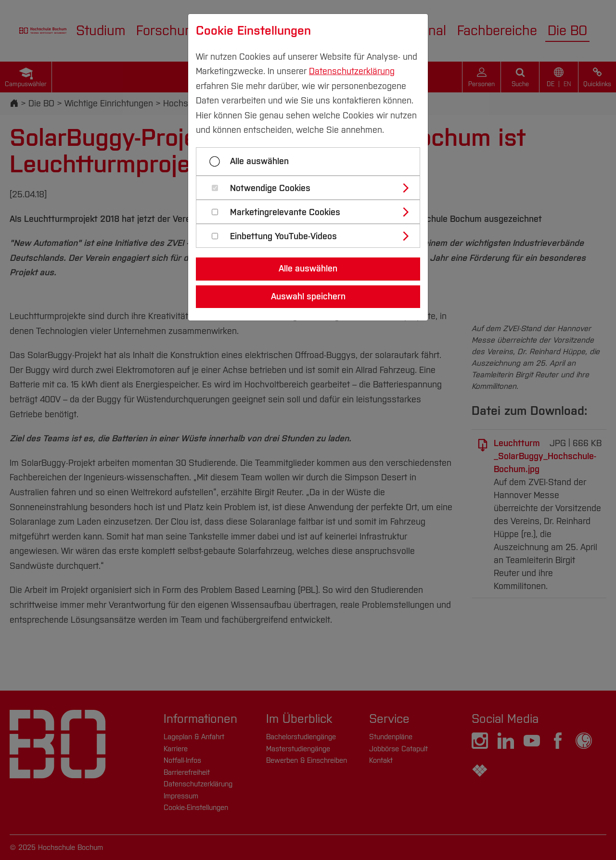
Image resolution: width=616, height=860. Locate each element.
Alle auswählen (259, 161)
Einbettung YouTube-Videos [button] (283, 237)
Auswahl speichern (308, 296)
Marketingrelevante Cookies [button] (285, 212)
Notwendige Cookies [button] (270, 188)
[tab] (312, 188)
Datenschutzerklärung (352, 71)
